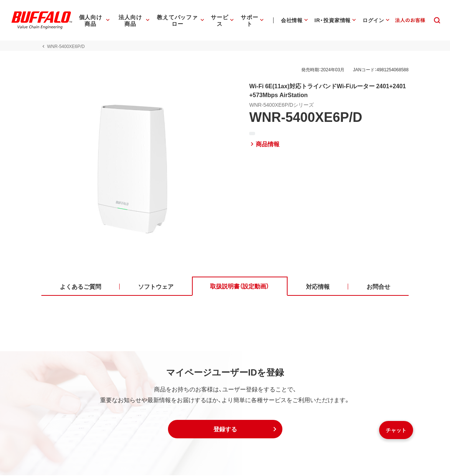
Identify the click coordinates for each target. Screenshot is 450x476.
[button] (225, 430)
